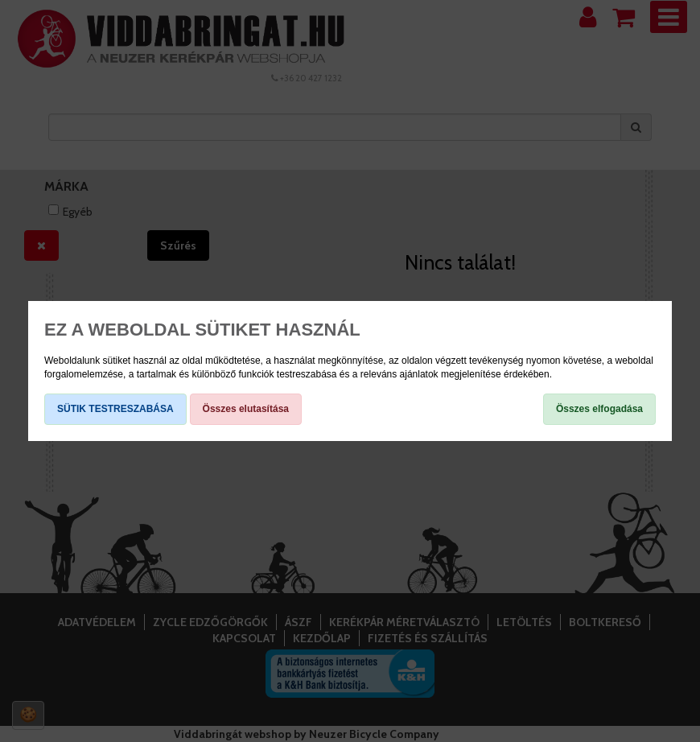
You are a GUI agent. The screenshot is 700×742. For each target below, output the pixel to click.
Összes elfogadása (599, 409)
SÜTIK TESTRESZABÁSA (115, 409)
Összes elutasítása (246, 409)
